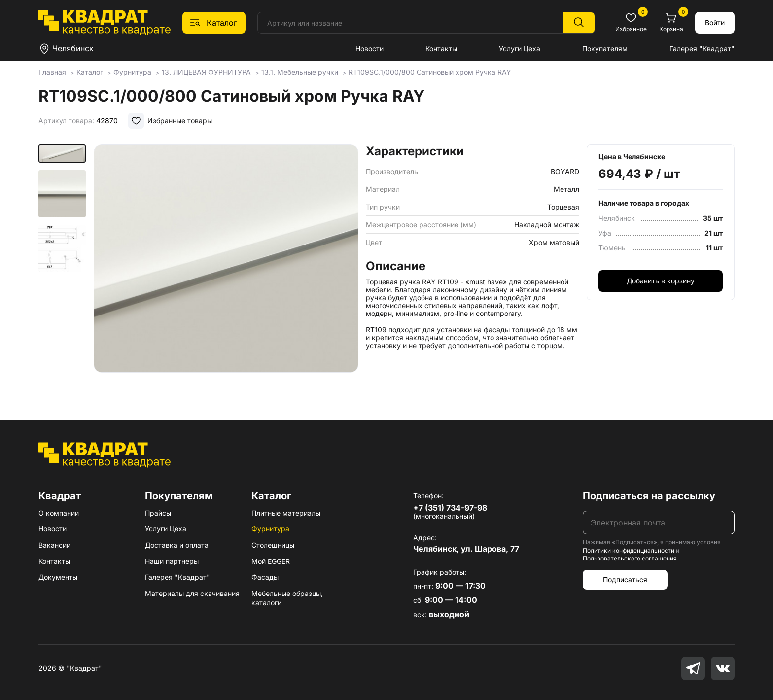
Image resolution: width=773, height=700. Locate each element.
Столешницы (273, 545)
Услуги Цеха (520, 49)
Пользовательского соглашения (630, 558)
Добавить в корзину (661, 281)
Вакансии (54, 545)
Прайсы (158, 513)
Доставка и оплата (177, 545)
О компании (59, 513)
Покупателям (605, 49)
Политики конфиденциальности (629, 550)
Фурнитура (270, 529)
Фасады (265, 577)
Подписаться (625, 579)
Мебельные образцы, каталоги (287, 598)
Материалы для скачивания (192, 593)
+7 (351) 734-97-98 (450, 508)
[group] (226, 268)
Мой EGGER (271, 561)
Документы (58, 577)
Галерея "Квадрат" (702, 49)
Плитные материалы (286, 513)
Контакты (441, 49)
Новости (369, 49)
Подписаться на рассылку (649, 496)
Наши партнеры (172, 561)
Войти (715, 22)
